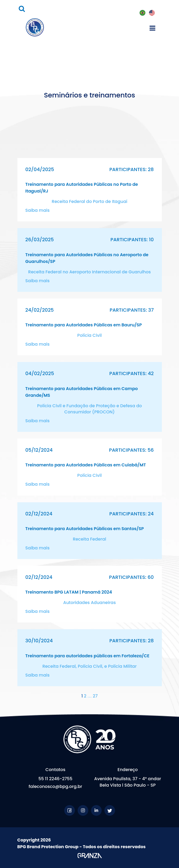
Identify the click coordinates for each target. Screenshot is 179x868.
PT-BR (142, 13)
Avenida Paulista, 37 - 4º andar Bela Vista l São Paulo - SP (128, 782)
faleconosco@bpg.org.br (55, 786)
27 (95, 696)
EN (152, 13)
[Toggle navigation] (153, 27)
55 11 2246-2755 (55, 779)
